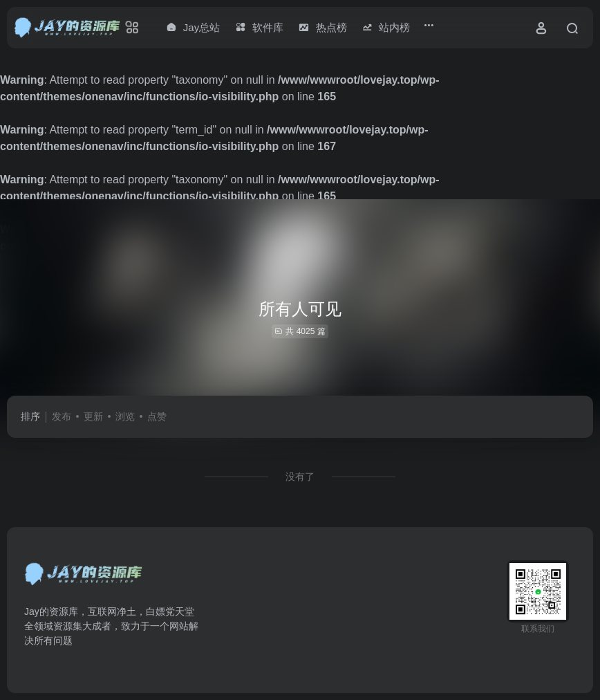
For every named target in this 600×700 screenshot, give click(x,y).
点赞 (157, 416)
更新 (93, 416)
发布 (62, 416)
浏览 (125, 416)
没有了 (300, 477)
